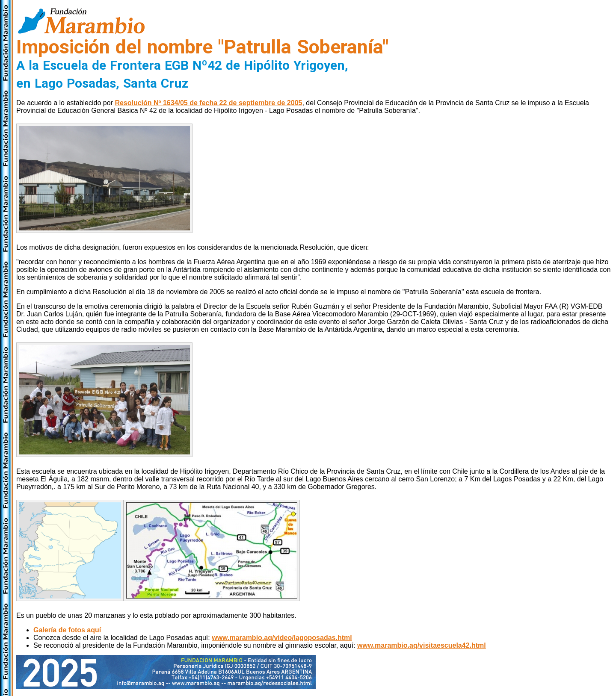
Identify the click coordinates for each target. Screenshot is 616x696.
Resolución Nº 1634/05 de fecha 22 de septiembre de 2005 (208, 103)
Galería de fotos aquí (67, 630)
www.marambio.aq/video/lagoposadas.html (282, 638)
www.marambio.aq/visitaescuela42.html (422, 645)
